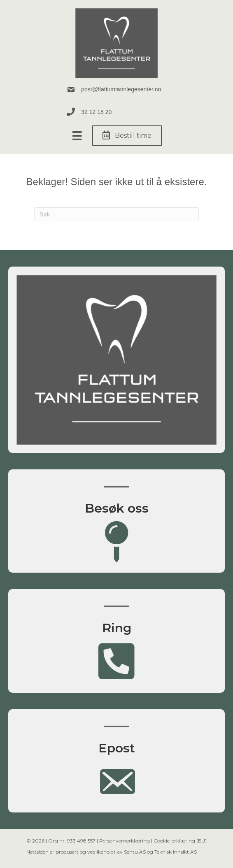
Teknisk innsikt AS (176, 852)
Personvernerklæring (125, 841)
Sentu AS (135, 852)
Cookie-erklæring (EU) (180, 841)
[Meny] (77, 136)
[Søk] (116, 214)
